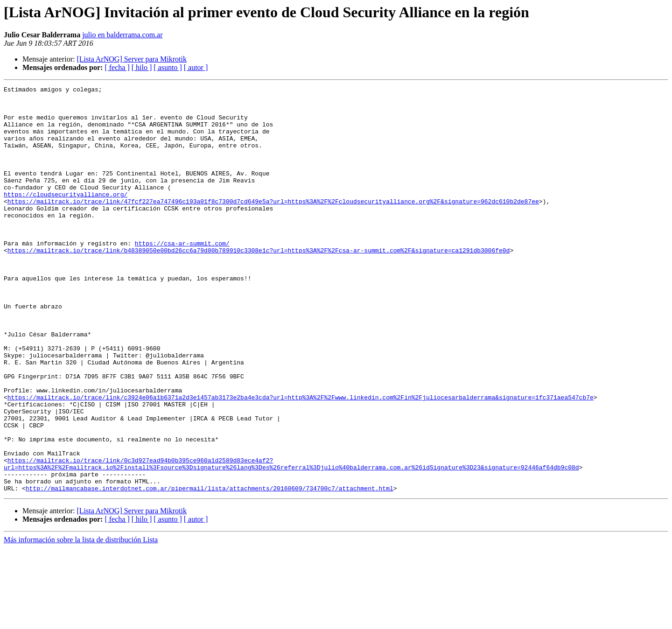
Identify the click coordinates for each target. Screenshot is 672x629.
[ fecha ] (117, 67)
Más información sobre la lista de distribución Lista (81, 621)
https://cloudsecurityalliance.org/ (66, 217)
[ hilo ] (142, 67)
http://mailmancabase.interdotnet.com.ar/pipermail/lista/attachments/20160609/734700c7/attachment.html (210, 569)
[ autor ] (196, 67)
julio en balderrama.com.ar (122, 35)
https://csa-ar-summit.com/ (182, 275)
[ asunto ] (168, 67)
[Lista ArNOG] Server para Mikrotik (132, 59)
